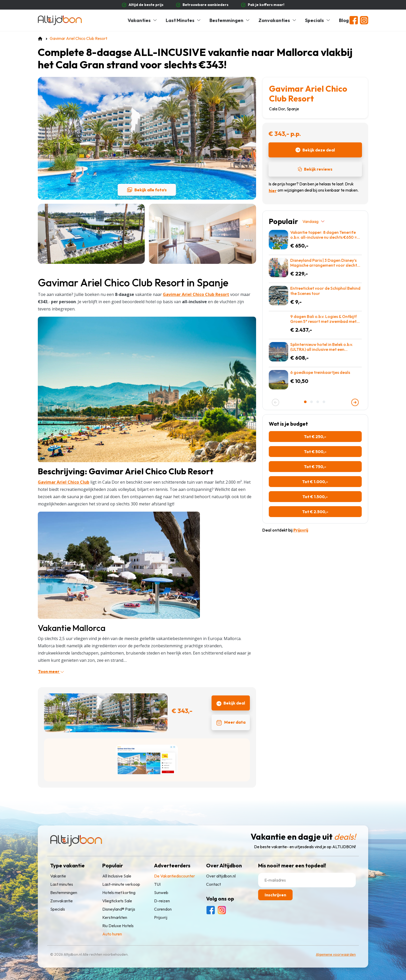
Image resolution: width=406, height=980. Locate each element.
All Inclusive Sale (117, 876)
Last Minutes (183, 20)
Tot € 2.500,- (315, 512)
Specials (318, 20)
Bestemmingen (230, 20)
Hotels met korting (119, 892)
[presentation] (275, 402)
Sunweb (161, 892)
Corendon (163, 909)
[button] (306, 402)
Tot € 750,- (315, 467)
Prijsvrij (161, 917)
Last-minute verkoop (121, 884)
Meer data (231, 723)
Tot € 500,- (315, 452)
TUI (157, 884)
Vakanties (143, 20)
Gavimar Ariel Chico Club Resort (308, 93)
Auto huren (112, 934)
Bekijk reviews (315, 169)
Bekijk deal (231, 703)
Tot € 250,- (315, 437)
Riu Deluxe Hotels (118, 926)
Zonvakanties (278, 20)
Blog (344, 20)
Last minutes (62, 884)
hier (273, 191)
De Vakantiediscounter (175, 876)
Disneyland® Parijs (119, 909)
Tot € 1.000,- (315, 482)
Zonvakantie (61, 901)
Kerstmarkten (115, 917)
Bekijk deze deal (315, 150)
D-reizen (162, 901)
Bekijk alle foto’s (147, 190)
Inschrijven (275, 895)
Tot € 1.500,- (315, 497)
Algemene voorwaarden (336, 954)
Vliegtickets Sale (117, 901)
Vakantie (58, 876)
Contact (213, 884)
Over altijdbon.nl (221, 876)
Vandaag (314, 221)
